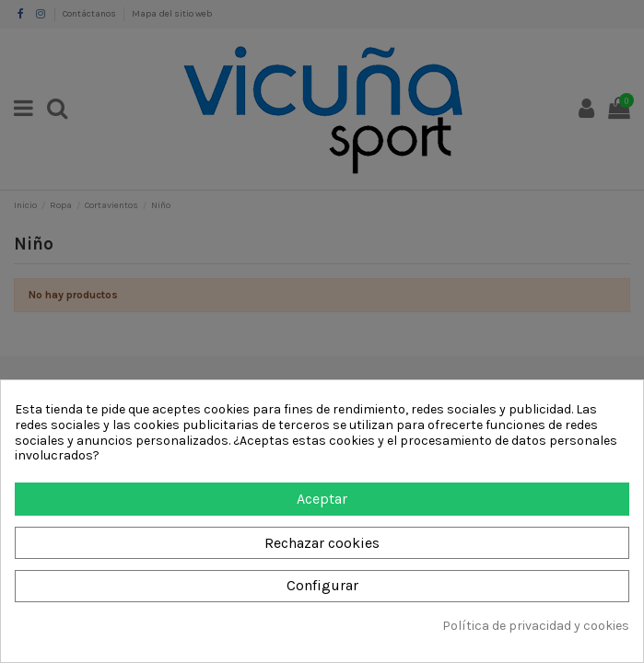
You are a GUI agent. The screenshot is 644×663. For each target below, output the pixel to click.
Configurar (322, 585)
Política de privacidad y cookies (536, 626)
